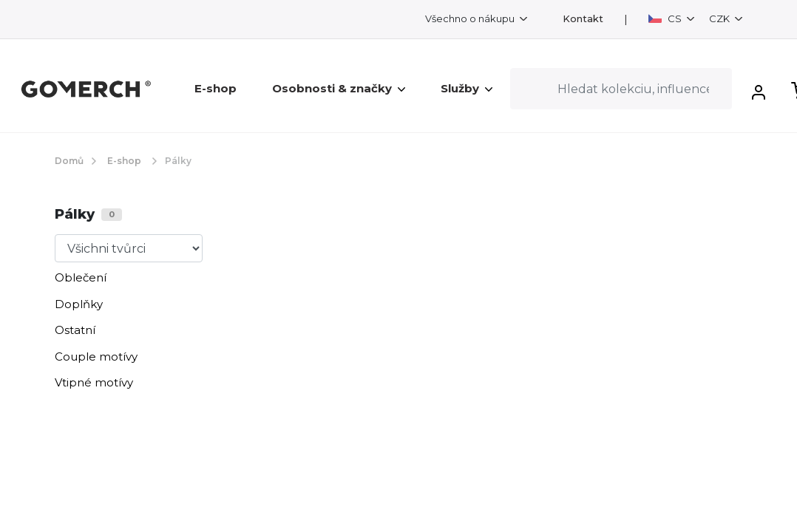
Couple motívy (96, 357)
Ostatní (75, 330)
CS (666, 18)
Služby (467, 88)
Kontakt (583, 19)
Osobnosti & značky (339, 88)
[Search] (621, 89)
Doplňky (79, 304)
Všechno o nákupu (471, 18)
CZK (720, 18)
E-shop (216, 88)
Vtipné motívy (94, 382)
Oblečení (81, 277)
